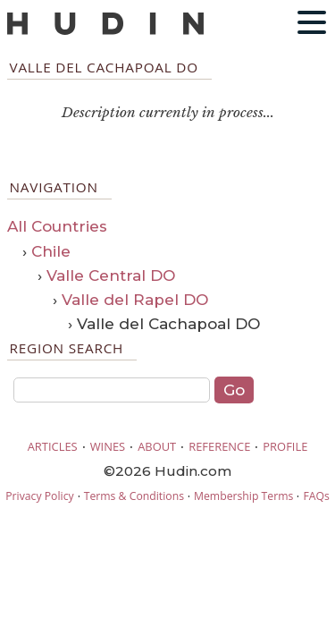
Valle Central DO (111, 275)
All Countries (57, 226)
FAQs (316, 496)
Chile (51, 251)
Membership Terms (243, 496)
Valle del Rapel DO (135, 300)
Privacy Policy (39, 496)
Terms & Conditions (134, 496)
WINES (108, 446)
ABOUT (157, 446)
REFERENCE (219, 446)
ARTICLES (53, 446)
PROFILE (285, 446)
